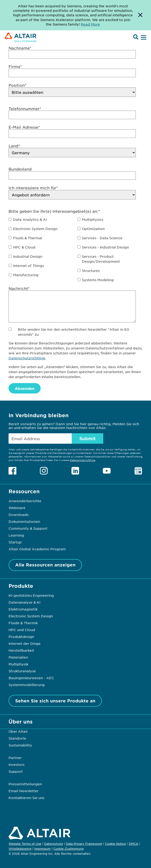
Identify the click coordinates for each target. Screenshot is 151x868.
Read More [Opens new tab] (90, 24)
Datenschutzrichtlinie (27, 358)
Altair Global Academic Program (37, 549)
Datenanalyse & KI (24, 602)
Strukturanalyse (22, 671)
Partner (15, 758)
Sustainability (20, 745)
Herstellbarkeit (21, 650)
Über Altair (18, 731)
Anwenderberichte (25, 501)
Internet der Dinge (25, 643)
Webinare (17, 508)
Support (16, 771)
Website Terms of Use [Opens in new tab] (25, 844)
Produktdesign (21, 637)
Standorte (17, 738)
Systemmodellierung (27, 685)
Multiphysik (18, 664)
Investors (17, 764)
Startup (15, 542)
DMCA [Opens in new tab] (133, 844)
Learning (16, 535)
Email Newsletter (24, 791)
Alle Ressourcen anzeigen (45, 565)
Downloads (19, 515)
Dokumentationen (24, 521)
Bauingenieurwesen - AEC (31, 678)
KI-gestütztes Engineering (31, 595)
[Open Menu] (143, 38)
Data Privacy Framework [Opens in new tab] (84, 844)
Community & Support (28, 528)
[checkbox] (75, 250)
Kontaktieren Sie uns (26, 798)
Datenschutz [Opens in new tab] (54, 844)
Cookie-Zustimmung (68, 849)
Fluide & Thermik (23, 623)
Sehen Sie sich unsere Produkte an (55, 701)
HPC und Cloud (22, 630)
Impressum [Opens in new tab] (42, 849)
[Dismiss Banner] (140, 15)
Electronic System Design (31, 616)
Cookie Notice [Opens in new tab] (115, 844)
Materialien (18, 657)
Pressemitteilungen (25, 784)
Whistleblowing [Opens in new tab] (20, 849)
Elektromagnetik (23, 609)
